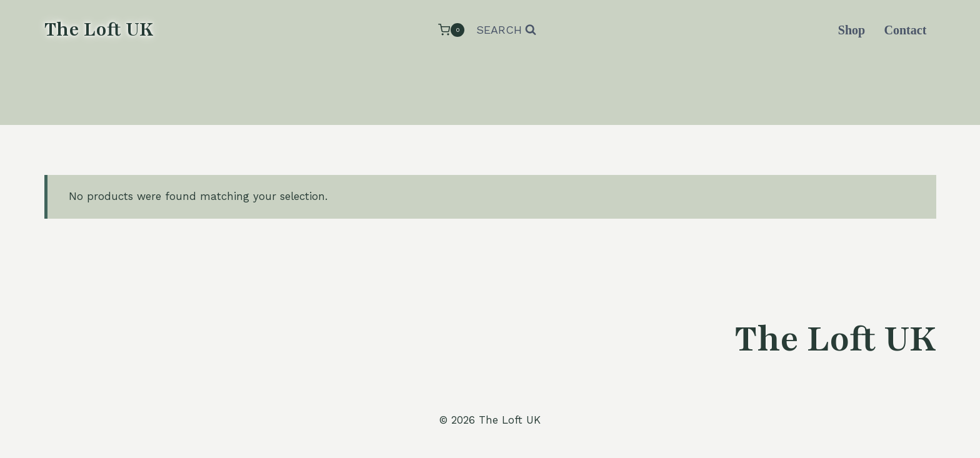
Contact (906, 30)
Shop (852, 30)
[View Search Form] (506, 30)
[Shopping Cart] (451, 30)
